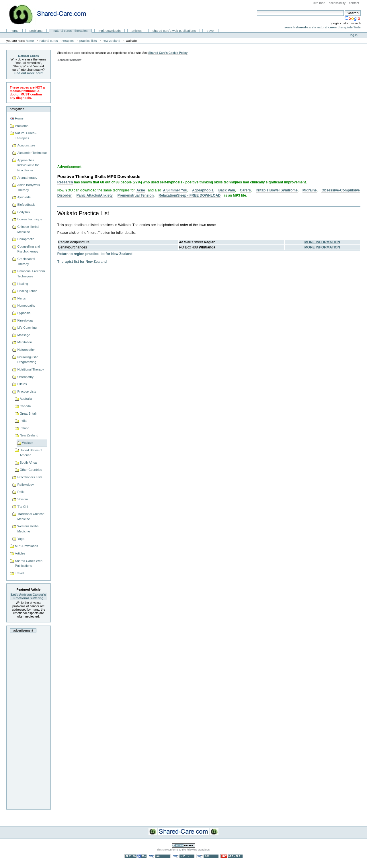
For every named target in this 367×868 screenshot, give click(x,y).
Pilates (22, 384)
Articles (137, 31)
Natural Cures (28, 56)
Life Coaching (27, 328)
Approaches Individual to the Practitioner (28, 165)
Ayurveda (24, 197)
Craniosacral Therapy (26, 261)
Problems (36, 31)
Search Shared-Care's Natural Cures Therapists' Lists (323, 27)
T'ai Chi (23, 507)
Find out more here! (29, 73)
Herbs (21, 298)
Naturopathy (26, 350)
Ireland (25, 428)
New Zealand (111, 41)
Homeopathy (26, 305)
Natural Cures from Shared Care (52, 14)
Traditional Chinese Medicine (31, 516)
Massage (24, 335)
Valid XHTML (183, 856)
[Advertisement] (28, 719)
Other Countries (31, 470)
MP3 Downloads (109, 31)
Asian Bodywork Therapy (29, 187)
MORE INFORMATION (322, 242)
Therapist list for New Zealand (82, 262)
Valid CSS (208, 856)
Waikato (28, 443)
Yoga (21, 539)
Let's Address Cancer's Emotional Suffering (29, 596)
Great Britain (29, 414)
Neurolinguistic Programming (28, 360)
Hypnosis (24, 313)
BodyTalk (24, 212)
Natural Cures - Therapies (70, 31)
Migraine (310, 190)
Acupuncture (26, 145)
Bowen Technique (30, 219)
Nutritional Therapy (31, 369)
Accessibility (337, 3)
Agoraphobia (203, 190)
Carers (245, 190)
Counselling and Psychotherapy (29, 249)
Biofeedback (26, 205)
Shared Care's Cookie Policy (168, 53)
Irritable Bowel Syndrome (277, 190)
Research (65, 182)
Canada (25, 406)
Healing (23, 284)
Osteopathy (25, 377)
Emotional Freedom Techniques (31, 274)
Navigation (17, 109)
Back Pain (227, 190)
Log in (354, 35)
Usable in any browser (232, 856)
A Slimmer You (175, 190)
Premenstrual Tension (136, 195)
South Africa (28, 463)
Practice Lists (88, 41)
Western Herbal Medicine (28, 529)
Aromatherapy (27, 178)
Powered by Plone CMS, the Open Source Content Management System (183, 846)
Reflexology (26, 485)
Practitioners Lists (30, 477)
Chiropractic (26, 239)
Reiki (21, 492)
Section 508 (136, 856)
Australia (26, 399)
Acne (141, 190)
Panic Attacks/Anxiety (95, 195)
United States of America (31, 453)
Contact (354, 3)
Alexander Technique (32, 153)
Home (15, 31)
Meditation (25, 342)
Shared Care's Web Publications (174, 31)
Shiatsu (23, 499)
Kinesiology (25, 320)
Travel (211, 31)
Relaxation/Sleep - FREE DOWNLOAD (190, 195)
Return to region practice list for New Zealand (95, 254)
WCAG (159, 856)
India (23, 421)
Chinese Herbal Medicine (28, 229)
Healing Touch (27, 291)
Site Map (319, 3)
